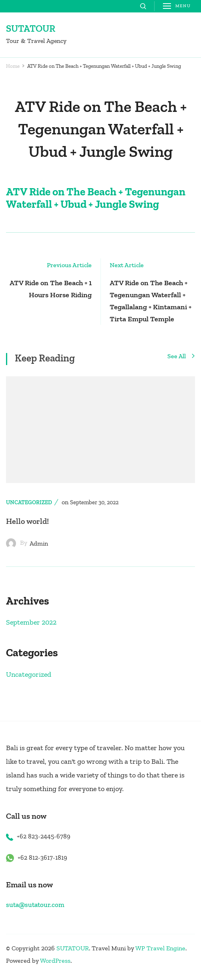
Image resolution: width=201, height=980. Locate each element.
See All (181, 357)
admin (39, 543)
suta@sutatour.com (35, 905)
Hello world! (27, 521)
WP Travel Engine (160, 948)
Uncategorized (29, 502)
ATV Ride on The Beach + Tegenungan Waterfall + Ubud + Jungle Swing (96, 198)
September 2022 (31, 622)
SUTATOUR (31, 28)
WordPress (55, 961)
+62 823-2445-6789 (44, 836)
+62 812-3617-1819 (42, 857)
